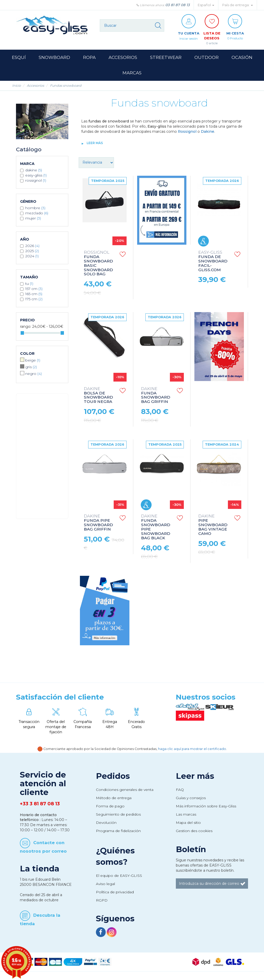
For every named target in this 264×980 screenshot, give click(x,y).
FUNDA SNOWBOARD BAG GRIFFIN (156, 396)
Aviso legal (105, 884)
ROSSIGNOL (36, 181)
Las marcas (186, 815)
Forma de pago (110, 807)
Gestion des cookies (194, 831)
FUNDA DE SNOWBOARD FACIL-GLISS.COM (213, 262)
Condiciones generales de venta (125, 790)
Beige (33, 361)
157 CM (34, 289)
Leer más (95, 143)
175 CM (34, 299)
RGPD (102, 901)
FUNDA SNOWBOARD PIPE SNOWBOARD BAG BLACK (156, 528)
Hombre (35, 208)
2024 (32, 257)
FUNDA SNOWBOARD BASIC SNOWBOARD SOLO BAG (98, 264)
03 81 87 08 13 (178, 5)
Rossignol (187, 132)
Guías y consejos (191, 798)
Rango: (26, 327)
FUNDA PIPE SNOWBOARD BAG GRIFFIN (98, 523)
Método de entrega (114, 798)
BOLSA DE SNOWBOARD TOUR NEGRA (98, 396)
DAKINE (34, 171)
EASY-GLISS (36, 176)
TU (29, 284)
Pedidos (113, 776)
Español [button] (206, 5)
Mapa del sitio (188, 823)
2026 (32, 246)
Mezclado (37, 214)
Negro (34, 374)
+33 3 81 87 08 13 (40, 804)
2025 (32, 251)
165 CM (34, 294)
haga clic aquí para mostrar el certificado (192, 749)
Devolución (106, 823)
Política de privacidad (115, 893)
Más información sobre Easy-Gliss (206, 807)
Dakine (208, 132)
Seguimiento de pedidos (118, 815)
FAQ (180, 790)
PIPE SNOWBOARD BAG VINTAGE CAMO (213, 526)
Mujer (33, 219)
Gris (31, 367)
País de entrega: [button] (238, 5)
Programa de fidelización (118, 831)
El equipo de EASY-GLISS (119, 876)
